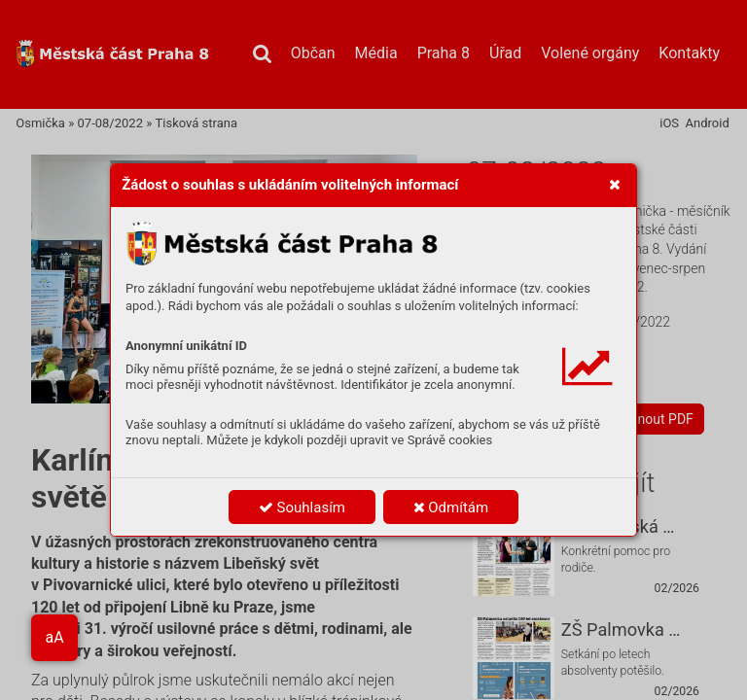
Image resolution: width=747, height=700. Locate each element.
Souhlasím (302, 507)
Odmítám (451, 507)
